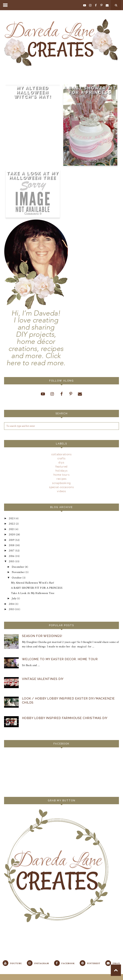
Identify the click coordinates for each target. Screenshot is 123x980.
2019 (11, 537)
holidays (61, 471)
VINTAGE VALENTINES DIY (43, 667)
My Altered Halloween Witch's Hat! (33, 92)
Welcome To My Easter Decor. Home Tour (60, 648)
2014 (11, 594)
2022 (11, 522)
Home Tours (61, 475)
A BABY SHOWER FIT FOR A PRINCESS (90, 90)
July (14, 589)
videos (61, 491)
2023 (11, 518)
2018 (11, 541)
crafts (61, 458)
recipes (62, 479)
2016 (11, 551)
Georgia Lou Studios (102, 975)
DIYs (61, 462)
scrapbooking (61, 483)
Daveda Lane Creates (30, 975)
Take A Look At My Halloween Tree (33, 176)
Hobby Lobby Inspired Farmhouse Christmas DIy (65, 706)
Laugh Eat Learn (65, 975)
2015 (11, 556)
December (17, 560)
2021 (11, 527)
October (16, 570)
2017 (11, 546)
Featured (61, 466)
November (17, 565)
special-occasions (61, 487)
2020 (12, 532)
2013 (11, 598)
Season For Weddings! (42, 625)
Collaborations (61, 454)
